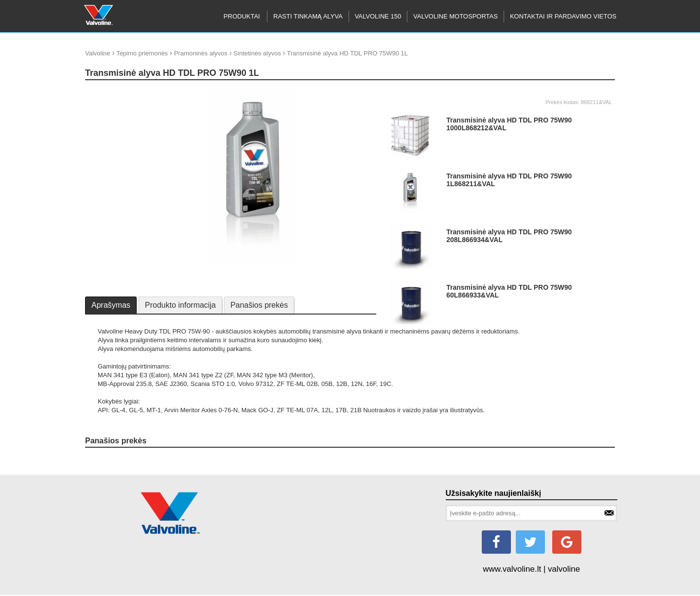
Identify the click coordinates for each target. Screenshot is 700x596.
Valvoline (98, 53)
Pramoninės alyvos (201, 53)
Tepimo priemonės (142, 53)
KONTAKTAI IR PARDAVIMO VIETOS (563, 16)
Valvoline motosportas (455, 16)
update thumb (107, 92)
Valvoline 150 (378, 16)
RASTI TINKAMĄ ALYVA (308, 16)
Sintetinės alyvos (257, 53)
